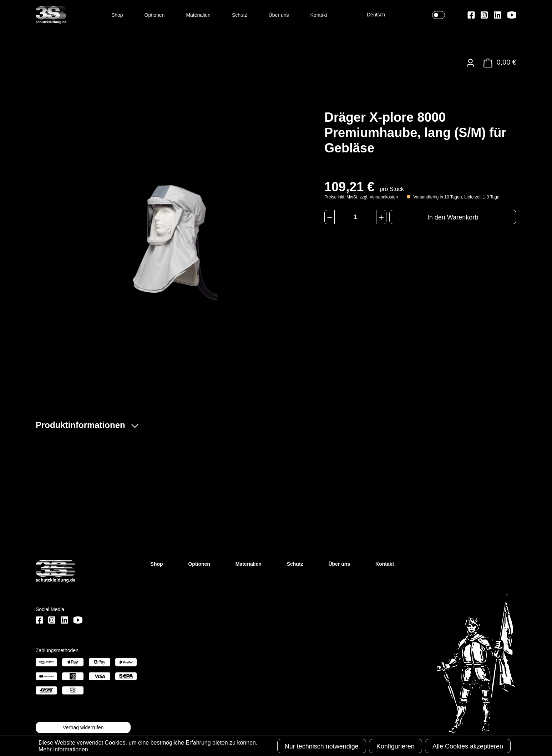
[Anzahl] (355, 217)
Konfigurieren (396, 746)
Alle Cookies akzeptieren (468, 746)
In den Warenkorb (453, 217)
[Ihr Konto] (470, 63)
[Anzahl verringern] (330, 217)
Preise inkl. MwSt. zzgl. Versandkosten (361, 197)
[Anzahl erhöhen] (381, 217)
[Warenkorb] (498, 63)
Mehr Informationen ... (67, 749)
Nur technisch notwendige (322, 746)
